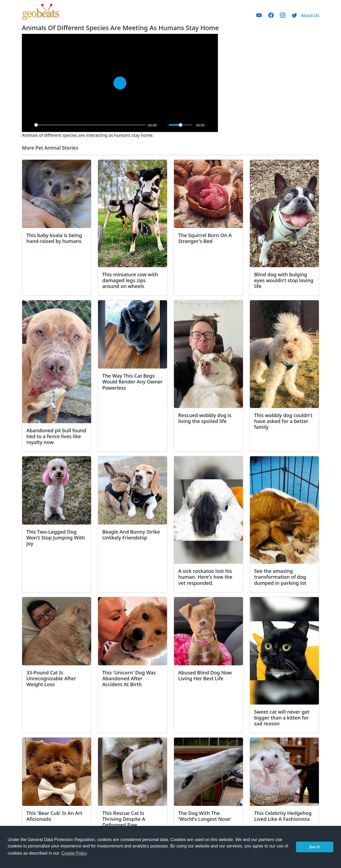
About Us (310, 15)
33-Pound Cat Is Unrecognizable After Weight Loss (51, 678)
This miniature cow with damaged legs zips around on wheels (130, 280)
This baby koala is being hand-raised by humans (54, 238)
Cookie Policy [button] (74, 853)
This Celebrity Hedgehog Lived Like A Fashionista (283, 816)
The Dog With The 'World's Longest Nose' (205, 816)
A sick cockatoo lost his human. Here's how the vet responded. (205, 577)
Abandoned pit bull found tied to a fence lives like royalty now (56, 436)
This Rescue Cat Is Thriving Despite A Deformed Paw (124, 819)
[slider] (90, 125)
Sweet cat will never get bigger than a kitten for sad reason (282, 717)
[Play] (29, 125)
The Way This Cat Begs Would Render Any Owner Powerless (132, 381)
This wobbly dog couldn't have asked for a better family (283, 421)
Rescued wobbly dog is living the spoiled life (205, 418)
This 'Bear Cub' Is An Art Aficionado (54, 816)
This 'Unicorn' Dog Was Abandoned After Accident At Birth (129, 678)
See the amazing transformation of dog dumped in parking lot (280, 577)
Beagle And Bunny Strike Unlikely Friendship (131, 535)
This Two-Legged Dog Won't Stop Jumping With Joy (56, 537)
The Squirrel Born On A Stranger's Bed (205, 238)
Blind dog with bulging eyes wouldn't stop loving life (284, 280)
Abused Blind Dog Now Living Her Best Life (205, 675)
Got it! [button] (315, 847)
